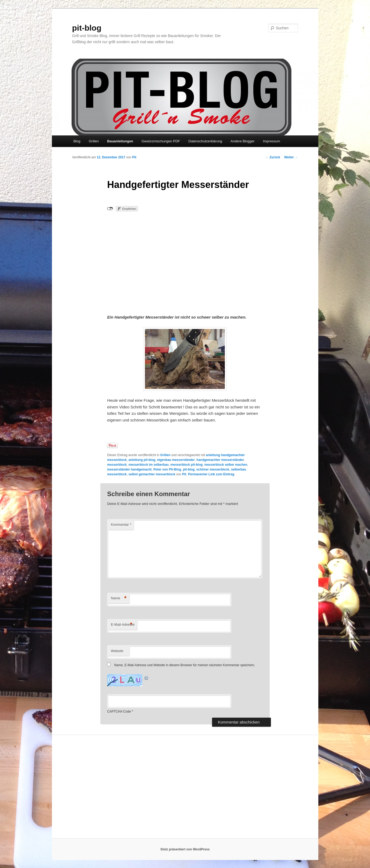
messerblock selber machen (226, 465)
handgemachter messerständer (220, 460)
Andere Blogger (242, 141)
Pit (134, 157)
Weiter (291, 157)
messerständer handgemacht (129, 469)
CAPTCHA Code (119, 712)
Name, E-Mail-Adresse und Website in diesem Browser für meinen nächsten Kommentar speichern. (185, 665)
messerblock (117, 465)
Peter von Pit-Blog (167, 469)
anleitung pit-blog (142, 460)
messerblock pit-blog (187, 465)
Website (117, 651)
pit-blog (87, 28)
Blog (77, 141)
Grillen (94, 141)
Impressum (271, 141)
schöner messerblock (213, 469)
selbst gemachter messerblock (152, 474)
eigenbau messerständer (176, 460)
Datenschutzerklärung (205, 141)
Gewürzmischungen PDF (161, 141)
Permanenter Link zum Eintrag (211, 474)
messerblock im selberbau (149, 465)
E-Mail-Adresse (123, 625)
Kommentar (121, 525)
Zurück (273, 157)
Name (119, 598)
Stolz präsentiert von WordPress (185, 849)
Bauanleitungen (120, 141)
